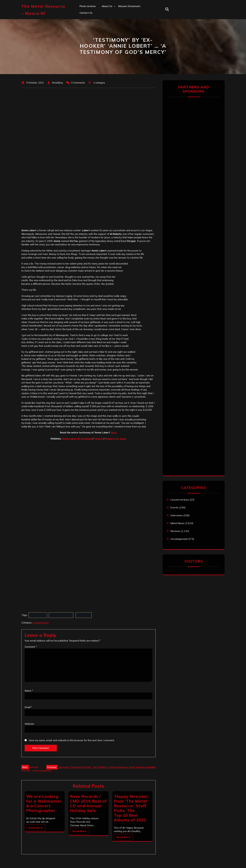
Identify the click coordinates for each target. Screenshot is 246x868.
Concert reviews (180, 500)
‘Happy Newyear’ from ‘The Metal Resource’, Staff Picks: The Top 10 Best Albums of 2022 (132, 808)
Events (174, 507)
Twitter (98, 439)
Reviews (175, 531)
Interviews (176, 515)
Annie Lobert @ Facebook (77, 439)
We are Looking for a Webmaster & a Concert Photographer (44, 803)
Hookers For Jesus (116, 439)
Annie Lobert (38, 615)
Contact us (86, 13)
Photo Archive (88, 6)
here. (114, 433)
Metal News (177, 523)
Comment (31, 647)
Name (29, 691)
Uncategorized (41, 623)
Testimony (84, 615)
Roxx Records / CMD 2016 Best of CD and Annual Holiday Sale (88, 803)
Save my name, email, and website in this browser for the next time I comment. (72, 740)
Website (29, 724)
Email (28, 707)
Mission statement (129, 6)
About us (107, 6)
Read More (36, 828)
